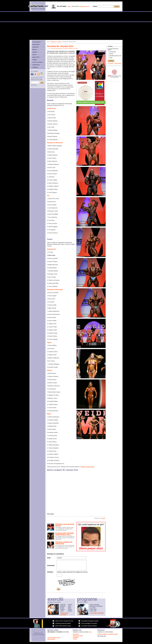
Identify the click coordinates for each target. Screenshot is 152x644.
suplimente (36, 65)
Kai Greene (70, 48)
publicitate (76, 637)
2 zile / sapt (93, 609)
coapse (62, 609)
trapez (70, 609)
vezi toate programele (97, 613)
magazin (35, 67)
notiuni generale (94, 604)
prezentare (76, 634)
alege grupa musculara (64, 614)
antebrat (63, 606)
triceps (70, 611)
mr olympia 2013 (59, 48)
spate (70, 608)
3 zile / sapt (93, 611)
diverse (35, 52)
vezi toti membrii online (54, 638)
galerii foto (36, 57)
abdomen (63, 604)
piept (69, 606)
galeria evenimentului (88, 467)
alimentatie (36, 44)
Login (69, 6)
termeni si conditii (78, 636)
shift (104, 518)
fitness (35, 50)
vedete (35, 60)
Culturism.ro (53, 42)
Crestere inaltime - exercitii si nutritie (108, 634)
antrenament (37, 42)
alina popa (53, 48)
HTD (90, 632)
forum (34, 55)
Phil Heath (65, 48)
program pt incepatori (96, 606)
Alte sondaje (118, 63)
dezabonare (34, 85)
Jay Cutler (76, 48)
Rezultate (111, 63)
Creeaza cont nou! (84, 6)
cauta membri (51, 639)
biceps (62, 608)
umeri (62, 611)
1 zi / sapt (92, 608)
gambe (70, 604)
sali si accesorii (38, 62)
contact (75, 639)
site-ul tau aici (102, 636)
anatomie (35, 47)
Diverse (59, 42)
